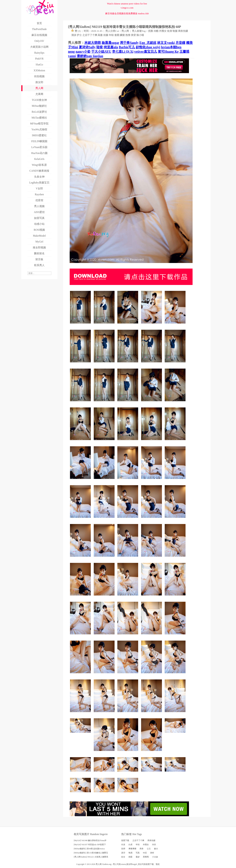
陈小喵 (140, 35)
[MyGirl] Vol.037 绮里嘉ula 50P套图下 (90, 845)
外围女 (163, 31)
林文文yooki (166, 43)
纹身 (170, 31)
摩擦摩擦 (132, 849)
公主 (149, 849)
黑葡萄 (146, 857)
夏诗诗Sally (87, 47)
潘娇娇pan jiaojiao (90, 56)
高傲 (100, 35)
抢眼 (130, 857)
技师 (123, 849)
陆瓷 (100, 47)
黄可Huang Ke (168, 51)
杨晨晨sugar (110, 43)
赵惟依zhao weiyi (148, 47)
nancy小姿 (83, 51)
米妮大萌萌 (93, 43)
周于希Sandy (129, 43)
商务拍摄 (183, 31)
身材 (152, 853)
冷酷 (156, 31)
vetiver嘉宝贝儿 (146, 51)
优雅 (150, 31)
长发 (123, 845)
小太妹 (155, 857)
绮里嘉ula (111, 47)
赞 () (76, 31)
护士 (79, 35)
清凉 (74, 35)
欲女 (123, 857)
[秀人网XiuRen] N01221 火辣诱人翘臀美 (91, 857)
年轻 (111, 35)
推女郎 (129, 864)
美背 (133, 35)
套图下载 (125, 840)
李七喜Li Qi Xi (123, 51)
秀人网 (125, 31)
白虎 (130, 845)
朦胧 (122, 35)
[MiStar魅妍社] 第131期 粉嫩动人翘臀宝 (91, 853)
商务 (142, 849)
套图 (117, 35)
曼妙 (138, 857)
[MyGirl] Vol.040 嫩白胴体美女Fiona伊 (90, 840)
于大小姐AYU (101, 51)
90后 (145, 853)
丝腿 (106, 35)
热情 (128, 35)
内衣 (154, 845)
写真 (138, 853)
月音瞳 (180, 43)
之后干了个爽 (90, 35)
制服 (175, 31)
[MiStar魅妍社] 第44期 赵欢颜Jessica (89, 849)
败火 (156, 849)
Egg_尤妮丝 (148, 43)
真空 (123, 853)
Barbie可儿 (127, 47)
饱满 (130, 853)
